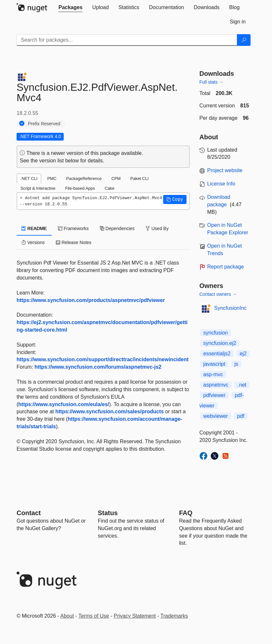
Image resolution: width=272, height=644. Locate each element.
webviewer (216, 416)
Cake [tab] (110, 188)
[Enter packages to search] (127, 40)
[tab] (71, 7)
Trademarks (174, 616)
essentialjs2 (217, 354)
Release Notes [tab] (74, 242)
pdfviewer (214, 395)
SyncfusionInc (230, 308)
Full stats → (212, 82)
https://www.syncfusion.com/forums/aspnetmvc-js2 (98, 367)
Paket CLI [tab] (139, 178)
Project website (225, 170)
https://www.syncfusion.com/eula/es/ (64, 404)
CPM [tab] (116, 178)
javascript (214, 364)
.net (242, 385)
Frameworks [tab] (73, 228)
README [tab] (34, 228)
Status (108, 513)
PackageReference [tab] (84, 178)
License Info (221, 184)
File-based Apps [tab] (80, 188)
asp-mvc (213, 374)
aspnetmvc (216, 385)
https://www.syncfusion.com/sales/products (110, 411)
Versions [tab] (33, 242)
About (67, 616)
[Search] (244, 40)
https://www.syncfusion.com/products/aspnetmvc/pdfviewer (91, 300)
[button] (175, 199)
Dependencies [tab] (117, 228)
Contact (29, 513)
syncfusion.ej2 (220, 343)
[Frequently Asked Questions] (186, 513)
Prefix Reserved (44, 124)
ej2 (243, 354)
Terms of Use (94, 616)
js (237, 364)
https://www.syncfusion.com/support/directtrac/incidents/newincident (103, 359)
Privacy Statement (135, 616)
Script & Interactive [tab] (38, 188)
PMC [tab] (52, 178)
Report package (226, 267)
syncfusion (216, 333)
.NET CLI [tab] (29, 178)
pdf (241, 416)
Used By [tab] (157, 228)
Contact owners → (218, 294)
